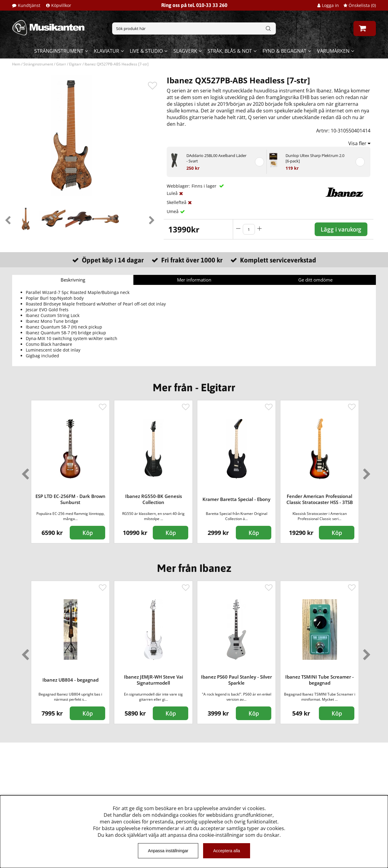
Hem (16, 64)
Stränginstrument (59, 51)
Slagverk (185, 51)
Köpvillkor (61, 5)
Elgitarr (75, 64)
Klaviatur (107, 51)
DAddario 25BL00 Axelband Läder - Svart (216, 158)
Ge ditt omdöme (315, 280)
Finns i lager (205, 186)
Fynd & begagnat (284, 51)
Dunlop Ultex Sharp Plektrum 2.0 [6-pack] (315, 158)
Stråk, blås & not (230, 51)
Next (152, 219)
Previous (8, 219)
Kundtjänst (29, 5)
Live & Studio (146, 51)
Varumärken (333, 51)
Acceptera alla (227, 851)
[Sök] (194, 28)
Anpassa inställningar (168, 851)
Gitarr (61, 64)
